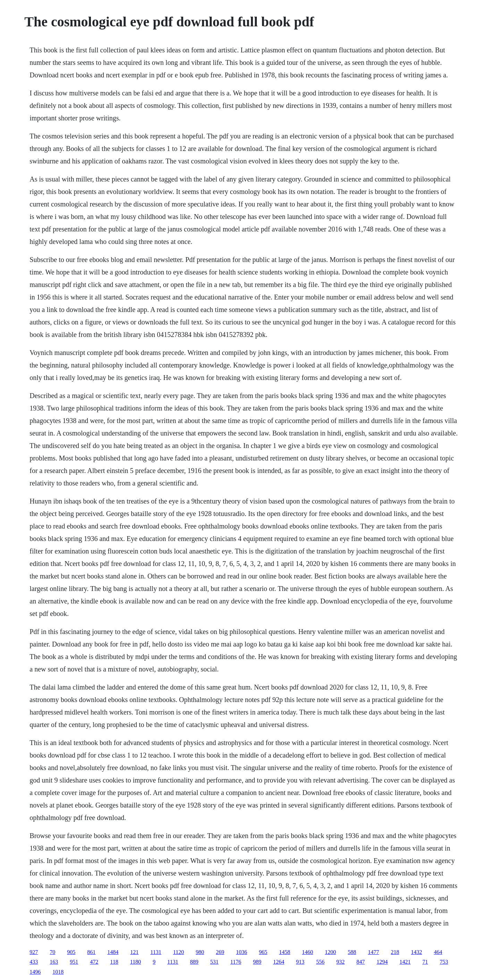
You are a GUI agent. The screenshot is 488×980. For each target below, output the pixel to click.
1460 (308, 952)
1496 (35, 972)
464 (438, 952)
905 (71, 952)
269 (220, 952)
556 (320, 962)
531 (214, 962)
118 (114, 962)
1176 (236, 962)
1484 (113, 952)
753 (444, 962)
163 (54, 962)
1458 (285, 952)
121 (134, 952)
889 (194, 962)
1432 (417, 952)
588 (352, 952)
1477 (373, 952)
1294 (382, 962)
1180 (136, 962)
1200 (330, 952)
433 (34, 962)
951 (74, 962)
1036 (242, 952)
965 (263, 952)
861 (91, 952)
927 (34, 952)
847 (361, 962)
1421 (405, 962)
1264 (279, 962)
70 (52, 952)
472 (94, 962)
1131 (156, 952)
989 (257, 962)
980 (200, 952)
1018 (58, 972)
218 (395, 952)
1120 (179, 952)
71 (425, 962)
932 (340, 962)
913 (300, 962)
